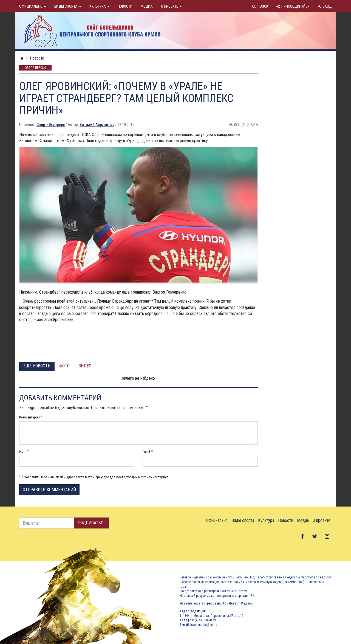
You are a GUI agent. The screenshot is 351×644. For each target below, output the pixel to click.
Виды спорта (68, 6)
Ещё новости (37, 366)
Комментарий (29, 417)
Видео (85, 366)
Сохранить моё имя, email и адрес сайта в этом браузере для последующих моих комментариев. (97, 477)
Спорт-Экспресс (51, 125)
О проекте (171, 6)
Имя (22, 452)
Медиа (147, 6)
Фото (64, 366)
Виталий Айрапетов (97, 125)
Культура (99, 6)
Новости (125, 6)
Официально (33, 6)
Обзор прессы (35, 68)
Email (146, 452)
